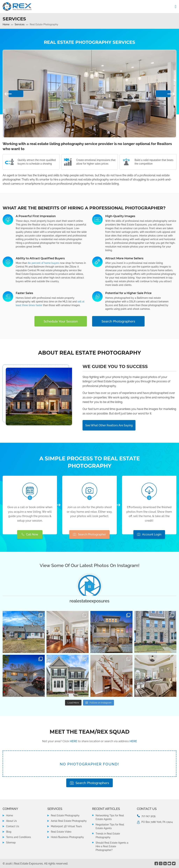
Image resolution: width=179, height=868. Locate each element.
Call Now (30, 534)
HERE (74, 741)
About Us (11, 821)
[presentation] (16, 94)
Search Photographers (118, 321)
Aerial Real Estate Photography (69, 821)
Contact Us (13, 826)
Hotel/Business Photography (67, 837)
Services (20, 24)
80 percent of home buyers (44, 263)
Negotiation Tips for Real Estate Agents (110, 826)
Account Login (149, 534)
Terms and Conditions (19, 837)
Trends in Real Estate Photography (108, 835)
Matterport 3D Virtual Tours (66, 826)
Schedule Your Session (61, 321)
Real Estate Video (61, 832)
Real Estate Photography (65, 815)
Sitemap (11, 843)
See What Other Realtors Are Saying (109, 425)
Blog (9, 832)
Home (6, 24)
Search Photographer (89, 534)
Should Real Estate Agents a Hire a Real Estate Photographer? (112, 846)
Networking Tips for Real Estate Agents (110, 817)
